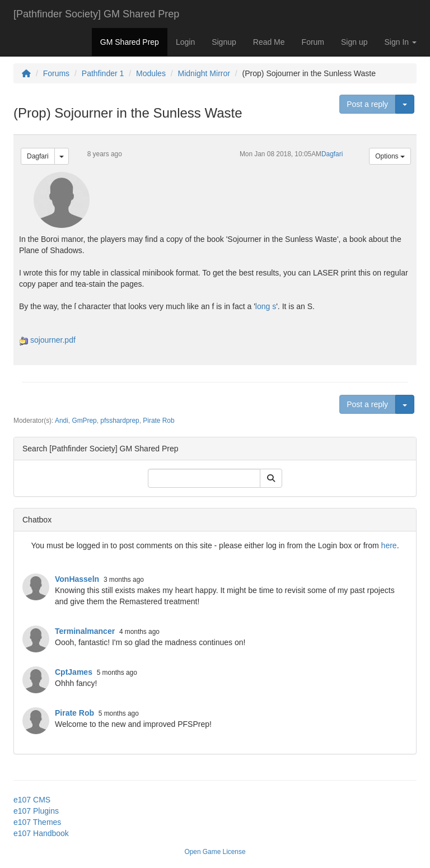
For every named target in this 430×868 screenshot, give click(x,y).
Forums (56, 73)
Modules (151, 73)
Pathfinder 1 (103, 73)
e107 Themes (37, 822)
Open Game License (215, 852)
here (389, 545)
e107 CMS (32, 800)
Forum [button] (313, 42)
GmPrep (84, 421)
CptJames (74, 672)
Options (390, 156)
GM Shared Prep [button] (130, 42)
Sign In (401, 42)
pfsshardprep (120, 421)
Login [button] (185, 42)
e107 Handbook (41, 833)
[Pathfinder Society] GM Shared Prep (96, 14)
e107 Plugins (36, 811)
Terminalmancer (85, 631)
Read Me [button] (269, 42)
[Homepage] (26, 73)
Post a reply (367, 104)
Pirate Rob (158, 421)
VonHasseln (77, 579)
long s (266, 306)
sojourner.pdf (53, 340)
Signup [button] (224, 42)
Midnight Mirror (204, 73)
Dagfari (38, 156)
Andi (62, 421)
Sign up (354, 42)
